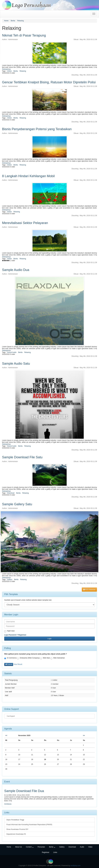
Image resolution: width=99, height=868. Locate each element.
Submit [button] (9, 664)
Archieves (8, 804)
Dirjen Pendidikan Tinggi (15, 820)
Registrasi (22, 635)
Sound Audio (12, 352)
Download (11, 493)
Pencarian (41, 847)
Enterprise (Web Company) (28, 658)
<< (6, 736)
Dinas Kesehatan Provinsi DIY (17, 829)
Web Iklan (45, 658)
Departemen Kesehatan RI (16, 834)
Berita (13, 21)
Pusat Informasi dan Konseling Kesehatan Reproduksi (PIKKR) (29, 825)
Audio (82, 847)
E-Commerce (10, 658)
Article (9, 71)
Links (55, 852)
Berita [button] (52, 847)
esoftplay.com (75, 866)
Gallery (10, 579)
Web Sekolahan (58, 658)
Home (6, 21)
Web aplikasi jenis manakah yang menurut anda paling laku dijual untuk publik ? (36, 654)
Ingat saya (9, 631)
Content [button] (30, 847)
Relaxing (21, 21)
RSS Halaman (89, 590)
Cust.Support (11, 716)
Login (49, 639)
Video (90, 847)
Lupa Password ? (11, 635)
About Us (18, 847)
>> (84, 736)
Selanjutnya (6, 69)
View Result (18, 664)
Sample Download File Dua (24, 791)
